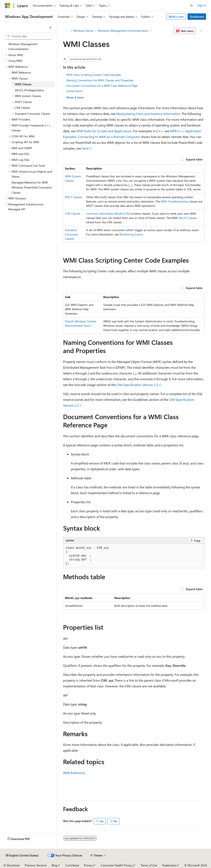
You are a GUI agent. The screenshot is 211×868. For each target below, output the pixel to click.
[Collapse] (50, 28)
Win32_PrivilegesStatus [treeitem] (29, 90)
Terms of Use (149, 865)
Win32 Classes (188, 218)
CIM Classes (73, 213)
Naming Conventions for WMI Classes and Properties (100, 80)
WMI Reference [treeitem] (21, 72)
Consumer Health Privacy (117, 865)
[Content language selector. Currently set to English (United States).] (22, 855)
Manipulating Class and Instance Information (148, 114)
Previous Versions (36, 865)
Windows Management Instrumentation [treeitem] (23, 47)
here (85, 148)
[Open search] (192, 6)
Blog (55, 865)
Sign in (202, 5)
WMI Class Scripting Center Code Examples (94, 75)
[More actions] (201, 31)
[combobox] (28, 36)
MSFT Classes (73, 197)
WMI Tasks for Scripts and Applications (104, 131)
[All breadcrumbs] (67, 31)
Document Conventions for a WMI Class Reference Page (102, 86)
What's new (176, 17)
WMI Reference (74, 773)
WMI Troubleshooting (174, 201)
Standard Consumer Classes (71, 234)
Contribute (72, 865)
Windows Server (83, 31)
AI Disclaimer (12, 865)
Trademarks (169, 865)
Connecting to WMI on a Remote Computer (109, 137)
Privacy (88, 865)
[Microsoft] (8, 6)
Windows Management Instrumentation (123, 31)
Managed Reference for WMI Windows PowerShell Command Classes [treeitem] (32, 187)
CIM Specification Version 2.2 (138, 385)
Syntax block (74, 91)
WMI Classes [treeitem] (23, 84)
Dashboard (197, 17)
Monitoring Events (131, 234)
